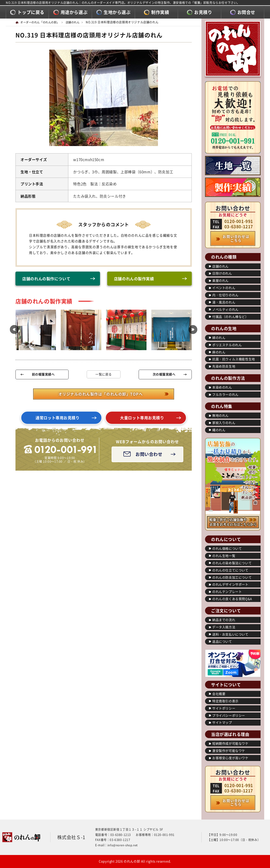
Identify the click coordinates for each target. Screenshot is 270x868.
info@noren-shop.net (123, 845)
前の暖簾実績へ (43, 375)
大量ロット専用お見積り (142, 419)
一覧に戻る (104, 375)
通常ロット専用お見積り (58, 419)
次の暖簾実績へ (164, 375)
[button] (13, 331)
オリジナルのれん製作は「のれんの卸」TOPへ (100, 395)
